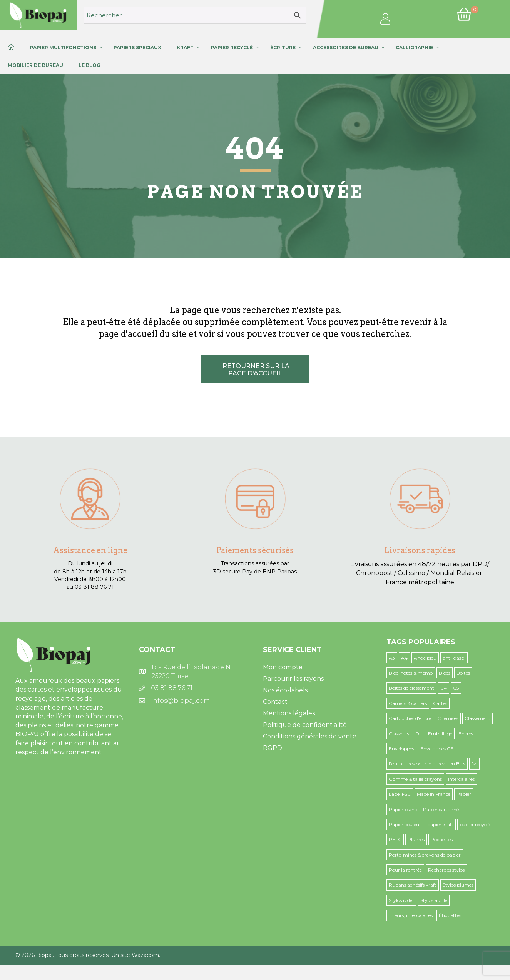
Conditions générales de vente (310, 736)
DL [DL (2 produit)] (419, 734)
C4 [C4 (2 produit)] (444, 688)
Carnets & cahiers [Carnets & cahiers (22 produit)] (408, 703)
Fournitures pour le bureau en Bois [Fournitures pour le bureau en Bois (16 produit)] (427, 764)
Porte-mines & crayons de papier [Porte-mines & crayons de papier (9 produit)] (425, 855)
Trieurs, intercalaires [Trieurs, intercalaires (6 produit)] (411, 915)
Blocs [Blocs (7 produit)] (445, 673)
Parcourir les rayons (293, 679)
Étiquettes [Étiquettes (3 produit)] (450, 915)
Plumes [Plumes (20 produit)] (416, 839)
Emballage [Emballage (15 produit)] (440, 734)
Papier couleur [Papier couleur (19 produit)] (405, 824)
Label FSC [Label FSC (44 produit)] (400, 794)
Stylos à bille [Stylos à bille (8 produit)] (434, 900)
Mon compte (283, 667)
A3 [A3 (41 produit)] (392, 658)
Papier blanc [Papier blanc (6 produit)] (403, 809)
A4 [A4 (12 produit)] (404, 658)
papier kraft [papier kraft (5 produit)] (440, 824)
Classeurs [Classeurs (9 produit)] (399, 734)
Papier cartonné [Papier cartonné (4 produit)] (441, 809)
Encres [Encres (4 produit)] (466, 734)
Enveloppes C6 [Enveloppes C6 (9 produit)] (437, 749)
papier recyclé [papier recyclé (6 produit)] (475, 824)
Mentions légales (289, 713)
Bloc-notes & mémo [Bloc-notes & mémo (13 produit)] (411, 673)
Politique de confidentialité (305, 725)
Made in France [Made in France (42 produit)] (434, 794)
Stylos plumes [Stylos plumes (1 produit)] (458, 885)
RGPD (273, 748)
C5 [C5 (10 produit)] (456, 688)
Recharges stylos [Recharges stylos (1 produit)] (446, 870)
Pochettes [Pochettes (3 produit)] (442, 839)
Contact (275, 702)
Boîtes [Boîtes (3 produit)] (463, 673)
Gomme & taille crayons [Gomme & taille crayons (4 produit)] (415, 779)
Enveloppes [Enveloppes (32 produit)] (401, 749)
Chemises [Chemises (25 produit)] (448, 718)
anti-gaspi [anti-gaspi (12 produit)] (454, 658)
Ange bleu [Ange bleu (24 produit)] (425, 658)
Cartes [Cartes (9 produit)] (440, 703)
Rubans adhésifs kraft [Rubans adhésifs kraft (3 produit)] (413, 885)
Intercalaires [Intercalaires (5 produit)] (461, 779)
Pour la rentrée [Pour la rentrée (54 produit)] (405, 870)
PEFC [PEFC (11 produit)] (395, 839)
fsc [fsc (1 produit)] (474, 764)
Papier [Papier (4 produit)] (464, 794)
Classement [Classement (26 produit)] (477, 718)
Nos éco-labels (285, 690)
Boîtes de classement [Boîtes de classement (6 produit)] (411, 688)
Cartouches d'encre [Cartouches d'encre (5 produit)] (410, 718)
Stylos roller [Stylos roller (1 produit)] (401, 900)
